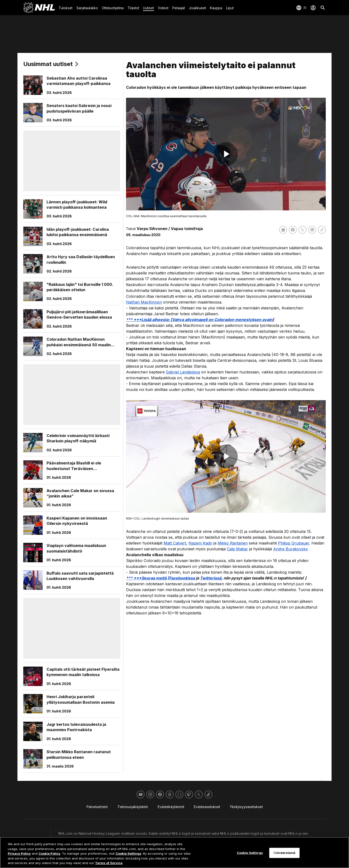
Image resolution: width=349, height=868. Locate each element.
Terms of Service (109, 863)
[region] (174, 852)
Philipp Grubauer (294, 543)
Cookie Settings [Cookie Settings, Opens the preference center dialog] (250, 853)
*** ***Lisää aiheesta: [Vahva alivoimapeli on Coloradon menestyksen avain (199, 320)
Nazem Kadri (200, 543)
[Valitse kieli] (301, 8)
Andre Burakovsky (290, 549)
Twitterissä (211, 578)
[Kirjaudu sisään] (313, 8)
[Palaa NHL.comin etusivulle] (39, 8)
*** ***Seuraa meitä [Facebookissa (160, 578)
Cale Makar (237, 549)
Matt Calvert (175, 543)
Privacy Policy (19, 853)
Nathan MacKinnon (144, 302)
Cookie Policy (49, 853)
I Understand (285, 853)
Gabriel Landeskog (183, 372)
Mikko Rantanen (233, 543)
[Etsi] (323, 8)
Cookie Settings (128, 853)
